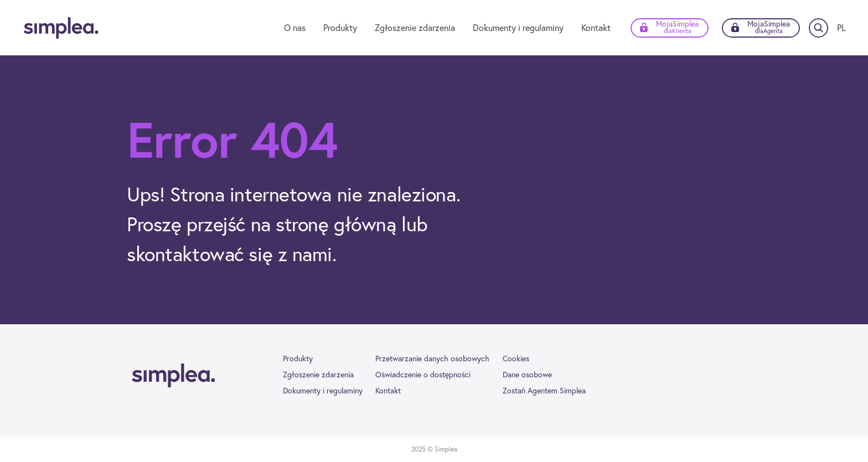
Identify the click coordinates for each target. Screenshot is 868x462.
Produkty (340, 28)
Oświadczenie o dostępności (423, 375)
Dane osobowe (527, 375)
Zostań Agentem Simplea (544, 391)
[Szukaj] (818, 28)
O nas (295, 28)
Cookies (516, 359)
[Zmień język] (841, 28)
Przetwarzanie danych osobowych (432, 359)
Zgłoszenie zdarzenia (415, 28)
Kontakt (596, 28)
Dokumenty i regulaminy (518, 28)
